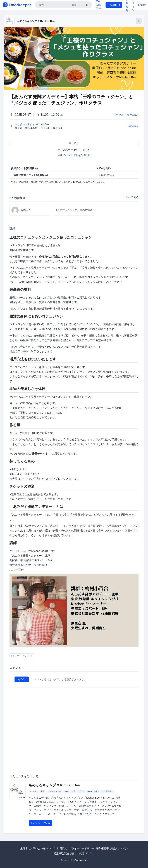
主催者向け (114, 5)
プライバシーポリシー (82, 848)
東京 (42, 792)
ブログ (81, 792)
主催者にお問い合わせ (33, 848)
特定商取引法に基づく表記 (69, 853)
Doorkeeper (81, 860)
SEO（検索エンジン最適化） (100, 792)
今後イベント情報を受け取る (74, 155)
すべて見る (132, 197)
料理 (73, 792)
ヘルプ (51, 848)
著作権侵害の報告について (111, 848)
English (142, 5)
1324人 (33, 792)
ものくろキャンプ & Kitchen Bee (36, 21)
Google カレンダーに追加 (126, 115)
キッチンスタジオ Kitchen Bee (32, 124)
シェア (15, 656)
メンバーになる (40, 823)
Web (66, 792)
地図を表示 (133, 126)
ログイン (22, 679)
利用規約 (62, 848)
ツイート (28, 656)
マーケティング (54, 792)
